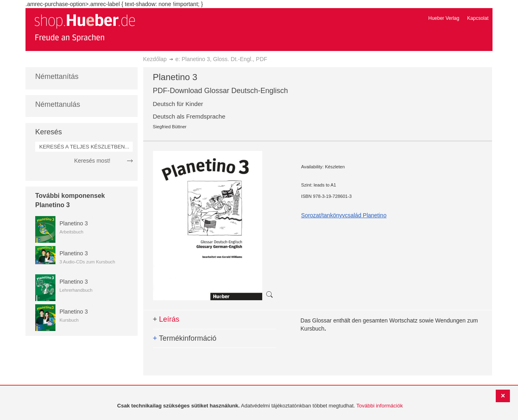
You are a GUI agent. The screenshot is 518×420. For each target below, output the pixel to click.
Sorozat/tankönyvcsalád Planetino (344, 215)
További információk (380, 406)
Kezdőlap (155, 59)
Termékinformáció (185, 338)
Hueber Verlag (444, 18)
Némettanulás (58, 104)
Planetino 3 (74, 223)
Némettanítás (57, 76)
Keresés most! (92, 161)
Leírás (166, 319)
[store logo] (85, 28)
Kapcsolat (478, 18)
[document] (260, 406)
